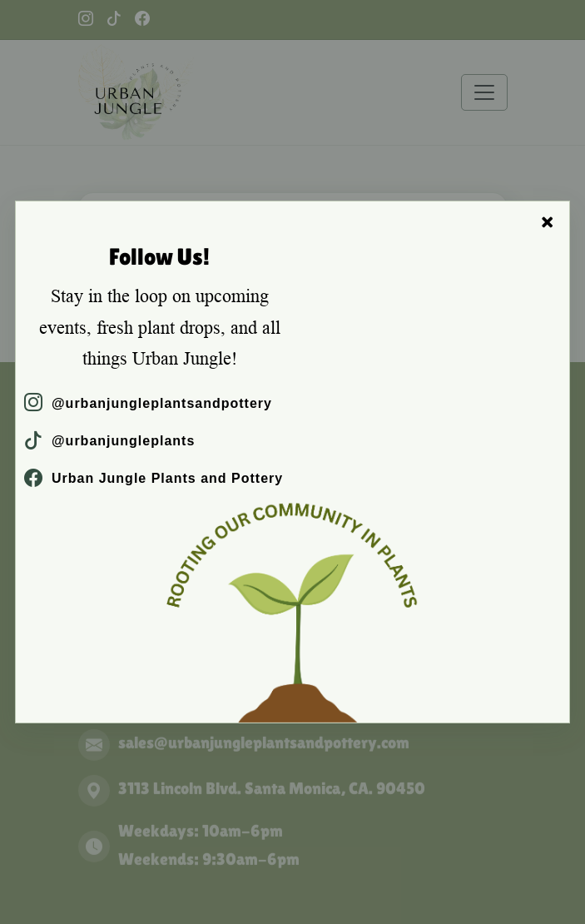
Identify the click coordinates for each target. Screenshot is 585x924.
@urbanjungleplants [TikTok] (109, 441)
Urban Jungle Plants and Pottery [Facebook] (154, 478)
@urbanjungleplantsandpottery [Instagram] (148, 403)
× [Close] (548, 223)
